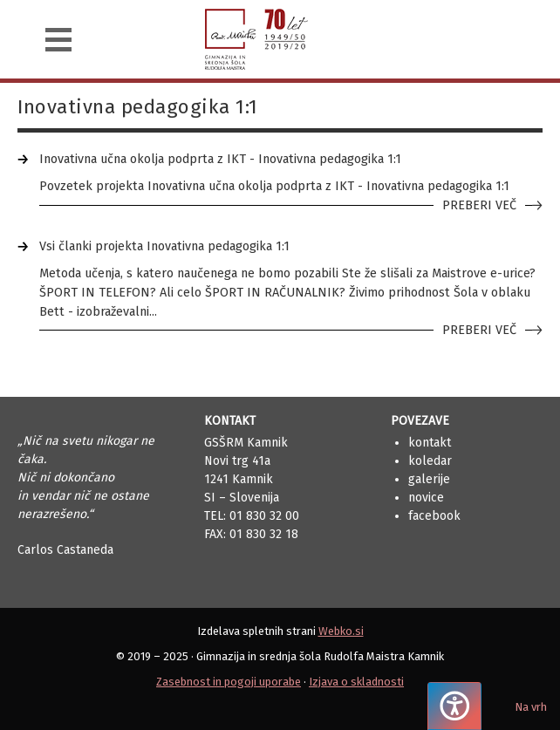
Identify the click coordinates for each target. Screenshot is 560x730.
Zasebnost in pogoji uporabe (229, 682)
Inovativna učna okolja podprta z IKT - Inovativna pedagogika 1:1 (220, 159)
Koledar (430, 461)
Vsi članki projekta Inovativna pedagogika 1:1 (164, 246)
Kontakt (430, 443)
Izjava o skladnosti (356, 682)
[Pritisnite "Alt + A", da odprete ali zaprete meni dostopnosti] (454, 706)
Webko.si (341, 631)
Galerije (429, 479)
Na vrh (531, 707)
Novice (426, 498)
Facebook (434, 516)
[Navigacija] (58, 40)
